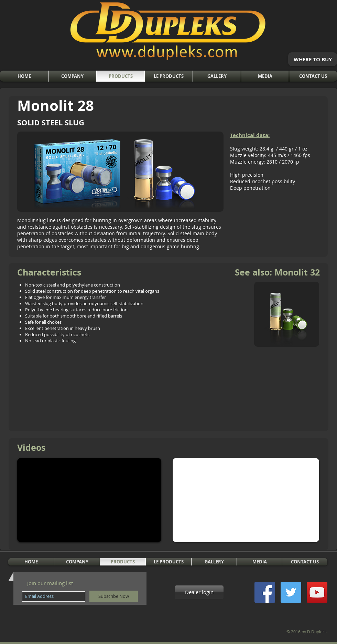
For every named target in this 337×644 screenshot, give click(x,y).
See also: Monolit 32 (277, 272)
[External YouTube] (89, 500)
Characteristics (49, 272)
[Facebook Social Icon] (265, 592)
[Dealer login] (199, 592)
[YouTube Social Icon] (317, 592)
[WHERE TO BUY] (313, 59)
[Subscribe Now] (114, 596)
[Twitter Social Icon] (291, 592)
